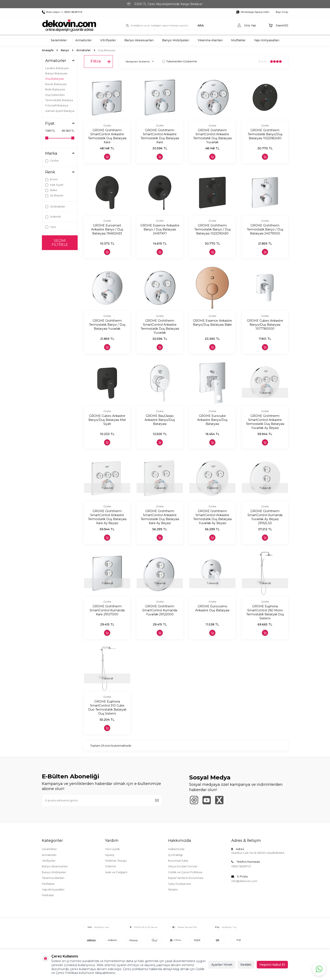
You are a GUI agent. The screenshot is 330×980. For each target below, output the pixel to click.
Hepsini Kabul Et (272, 965)
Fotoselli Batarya (57, 105)
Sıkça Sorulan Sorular (183, 866)
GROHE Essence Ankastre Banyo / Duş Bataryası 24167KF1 (160, 229)
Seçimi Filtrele (60, 243)
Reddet (246, 965)
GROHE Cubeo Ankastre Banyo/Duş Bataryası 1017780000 (265, 325)
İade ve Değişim (116, 872)
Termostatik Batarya (59, 100)
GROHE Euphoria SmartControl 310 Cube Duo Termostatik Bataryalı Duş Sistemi (107, 707)
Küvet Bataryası (56, 84)
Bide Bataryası (55, 89)
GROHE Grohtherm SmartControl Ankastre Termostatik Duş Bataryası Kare (107, 136)
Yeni (51, 227)
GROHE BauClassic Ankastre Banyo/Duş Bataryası (160, 420)
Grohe (52, 161)
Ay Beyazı (54, 195)
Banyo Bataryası (56, 73)
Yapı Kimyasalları (267, 40)
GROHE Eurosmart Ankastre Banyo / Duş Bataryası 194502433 (107, 229)
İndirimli (53, 217)
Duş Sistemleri (55, 95)
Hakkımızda (176, 849)
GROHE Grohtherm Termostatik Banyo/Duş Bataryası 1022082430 (265, 134)
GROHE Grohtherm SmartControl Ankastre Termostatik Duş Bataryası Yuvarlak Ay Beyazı (265, 422)
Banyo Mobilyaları (176, 40)
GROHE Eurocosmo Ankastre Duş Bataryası (212, 608)
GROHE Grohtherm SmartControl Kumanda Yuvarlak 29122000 (160, 610)
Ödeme (110, 866)
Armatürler (84, 40)
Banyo (65, 50)
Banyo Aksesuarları (139, 40)
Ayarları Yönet (222, 965)
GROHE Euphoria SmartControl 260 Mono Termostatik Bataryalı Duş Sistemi (265, 612)
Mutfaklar (238, 40)
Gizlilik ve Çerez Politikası (185, 872)
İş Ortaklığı (175, 855)
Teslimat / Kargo (116, 861)
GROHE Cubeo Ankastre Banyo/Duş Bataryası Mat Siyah (107, 420)
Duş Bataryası (55, 79)
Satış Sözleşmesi (180, 884)
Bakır (51, 190)
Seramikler (59, 40)
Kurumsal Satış (178, 861)
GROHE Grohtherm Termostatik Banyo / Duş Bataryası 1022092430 (212, 229)
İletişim (173, 889)
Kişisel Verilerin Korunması (186, 878)
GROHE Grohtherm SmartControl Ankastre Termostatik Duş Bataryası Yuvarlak (212, 136)
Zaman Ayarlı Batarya (60, 111)
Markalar (48, 895)
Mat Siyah (54, 185)
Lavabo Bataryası (57, 68)
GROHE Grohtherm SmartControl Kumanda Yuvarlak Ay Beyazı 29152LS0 (265, 517)
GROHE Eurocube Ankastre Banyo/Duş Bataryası (212, 420)
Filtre (101, 62)
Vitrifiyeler (108, 40)
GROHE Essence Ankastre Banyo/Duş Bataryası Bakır (212, 323)
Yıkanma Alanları (210, 40)
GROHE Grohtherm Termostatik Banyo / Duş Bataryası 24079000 (265, 229)
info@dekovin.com (244, 881)
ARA (201, 25)
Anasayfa (48, 50)
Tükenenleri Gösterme (180, 61)
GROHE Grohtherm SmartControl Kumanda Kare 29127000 (107, 610)
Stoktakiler (55, 207)
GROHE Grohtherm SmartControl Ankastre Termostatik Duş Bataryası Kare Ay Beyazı (107, 517)
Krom (51, 179)
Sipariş (110, 855)
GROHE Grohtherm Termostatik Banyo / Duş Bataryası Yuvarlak (107, 325)
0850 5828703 (241, 866)
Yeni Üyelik (112, 849)
